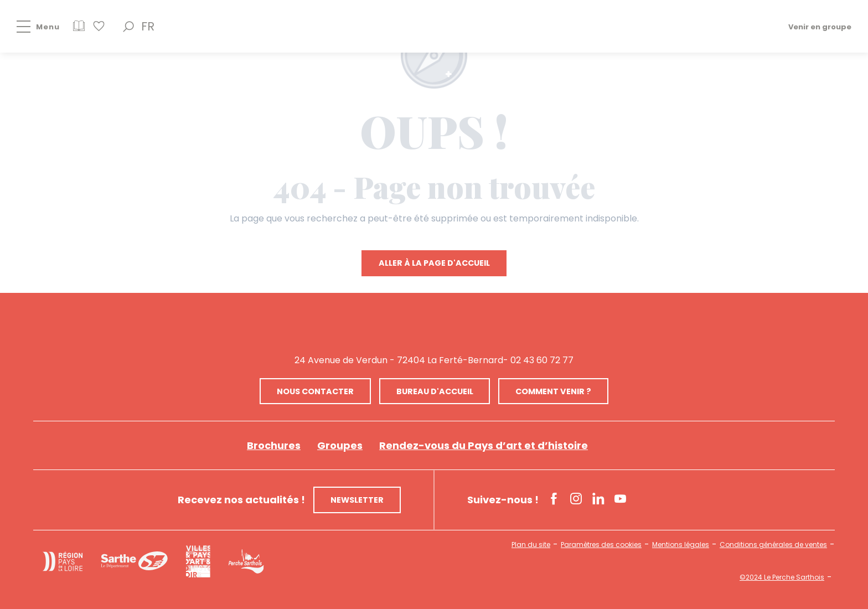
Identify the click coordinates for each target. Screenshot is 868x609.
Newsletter (357, 500)
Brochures (274, 445)
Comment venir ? (553, 391)
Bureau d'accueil (435, 391)
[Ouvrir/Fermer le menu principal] (30, 27)
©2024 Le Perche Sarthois (782, 577)
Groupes (340, 445)
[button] (128, 27)
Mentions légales (681, 545)
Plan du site (531, 545)
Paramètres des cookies (601, 545)
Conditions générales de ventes (773, 545)
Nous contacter (315, 391)
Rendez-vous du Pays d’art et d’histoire (484, 445)
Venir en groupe (820, 26)
